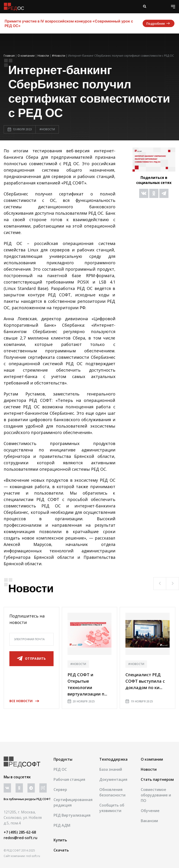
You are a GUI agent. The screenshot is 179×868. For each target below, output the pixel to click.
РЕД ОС (60, 769)
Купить (60, 840)
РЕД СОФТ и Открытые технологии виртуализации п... (87, 684)
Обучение (150, 811)
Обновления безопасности (112, 792)
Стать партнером (157, 779)
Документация (113, 779)
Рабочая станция (69, 779)
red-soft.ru (33, 856)
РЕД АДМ (62, 825)
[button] (160, 584)
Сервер (60, 790)
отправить (31, 659)
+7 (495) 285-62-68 (20, 832)
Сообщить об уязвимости (112, 808)
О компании (152, 759)
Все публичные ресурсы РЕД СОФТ (27, 799)
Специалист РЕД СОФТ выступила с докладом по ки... (145, 681)
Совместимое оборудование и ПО (156, 795)
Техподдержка (113, 759)
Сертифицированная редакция (73, 802)
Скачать (61, 850)
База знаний (111, 769)
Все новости (23, 701)
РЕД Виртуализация (72, 815)
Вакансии (149, 821)
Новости (149, 769)
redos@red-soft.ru (20, 838)
